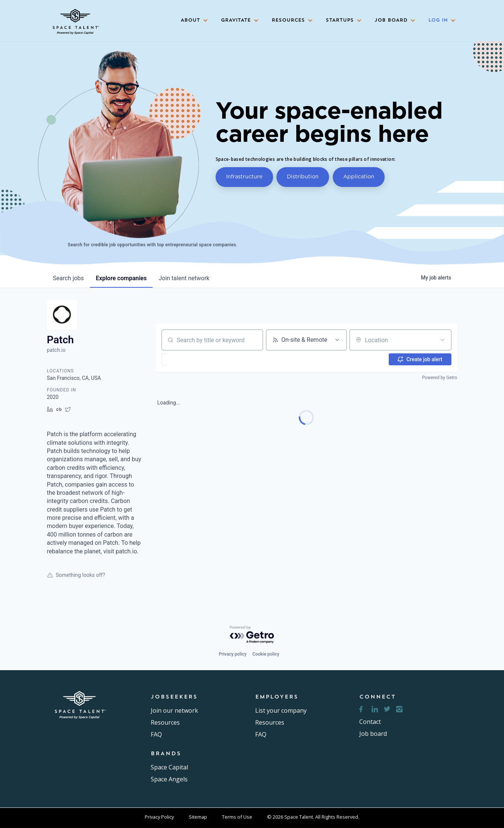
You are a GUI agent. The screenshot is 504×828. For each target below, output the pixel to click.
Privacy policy (232, 654)
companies (121, 278)
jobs (68, 278)
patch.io (56, 350)
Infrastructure (244, 176)
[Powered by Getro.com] (252, 635)
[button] (192, 21)
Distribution (303, 176)
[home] (75, 19)
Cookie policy (266, 654)
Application (359, 176)
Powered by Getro (439, 378)
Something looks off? (76, 575)
